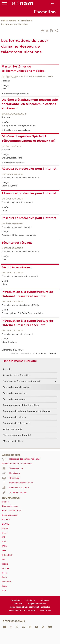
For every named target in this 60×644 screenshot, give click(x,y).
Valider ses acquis (12, 429)
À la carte (6, 117)
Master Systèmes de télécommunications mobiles (23, 69)
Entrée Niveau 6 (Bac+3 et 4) (15, 93)
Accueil (7, 369)
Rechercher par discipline (14, 24)
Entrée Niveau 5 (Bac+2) (13, 162)
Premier (15, 353)
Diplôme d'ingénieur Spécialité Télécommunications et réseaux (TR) (28, 139)
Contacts (30, 600)
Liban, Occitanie (9, 342)
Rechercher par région (14, 399)
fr (52, 3)
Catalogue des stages (14, 417)
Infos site (18, 604)
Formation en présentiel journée (16, 227)
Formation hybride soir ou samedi (17, 202)
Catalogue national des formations (21, 405)
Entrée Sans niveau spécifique (16, 130)
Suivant (43, 353)
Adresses (45, 600)
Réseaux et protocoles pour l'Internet (29, 169)
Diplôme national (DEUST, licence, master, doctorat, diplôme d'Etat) (27, 77)
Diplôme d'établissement (14, 114)
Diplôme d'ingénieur (12, 146)
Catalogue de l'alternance (16, 423)
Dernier (52, 353)
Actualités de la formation (17, 375)
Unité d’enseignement (12, 174)
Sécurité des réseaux (17, 243)
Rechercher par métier (15, 393)
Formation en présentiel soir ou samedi (20, 276)
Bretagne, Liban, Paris (12, 158)
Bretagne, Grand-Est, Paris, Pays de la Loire (22, 313)
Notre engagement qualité (17, 435)
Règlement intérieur (37, 604)
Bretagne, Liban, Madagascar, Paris (18, 125)
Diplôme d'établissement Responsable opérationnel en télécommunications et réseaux (30, 104)
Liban (4, 210)
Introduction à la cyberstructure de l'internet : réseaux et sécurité (27, 294)
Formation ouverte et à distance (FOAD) (20, 178)
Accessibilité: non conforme (22, 610)
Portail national (9, 21)
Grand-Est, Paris (9, 186)
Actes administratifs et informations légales (30, 607)
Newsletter (16, 600)
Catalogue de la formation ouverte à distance (27, 411)
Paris (4, 89)
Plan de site (46, 610)
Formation (25, 21)
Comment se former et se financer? (21, 381)
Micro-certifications (13, 441)
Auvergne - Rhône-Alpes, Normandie (19, 235)
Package (6, 81)
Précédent (26, 353)
